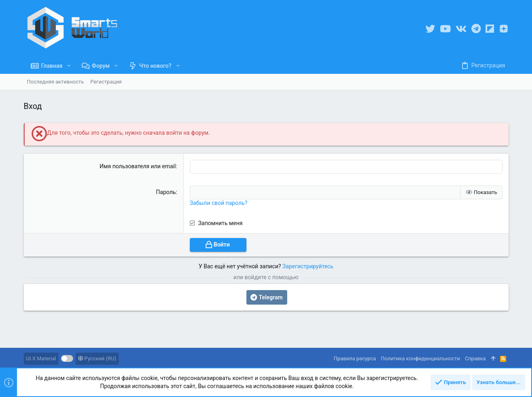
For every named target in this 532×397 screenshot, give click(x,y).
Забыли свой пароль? (219, 203)
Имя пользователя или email (138, 166)
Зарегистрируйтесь (308, 265)
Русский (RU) (97, 358)
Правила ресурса (355, 358)
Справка (475, 358)
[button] (69, 66)
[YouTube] (445, 29)
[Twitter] (430, 29)
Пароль (166, 192)
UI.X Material (41, 358)
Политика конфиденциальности (421, 358)
